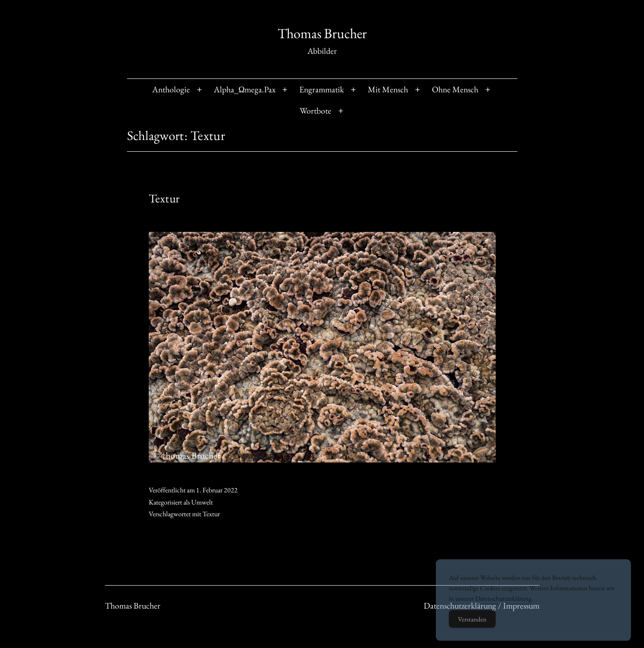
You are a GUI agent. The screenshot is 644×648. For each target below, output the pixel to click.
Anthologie (171, 89)
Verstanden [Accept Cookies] (472, 628)
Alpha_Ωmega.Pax (245, 89)
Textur (164, 198)
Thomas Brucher (322, 33)
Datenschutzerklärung (503, 607)
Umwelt (202, 502)
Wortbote (315, 111)
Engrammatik (322, 89)
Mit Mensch (388, 89)
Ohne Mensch (455, 89)
